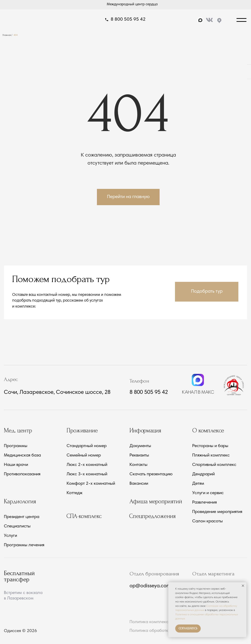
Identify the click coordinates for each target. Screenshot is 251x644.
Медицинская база (22, 456)
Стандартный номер (87, 446)
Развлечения (204, 503)
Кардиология (20, 501)
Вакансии (139, 484)
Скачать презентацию (151, 474)
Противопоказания (22, 474)
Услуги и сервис (208, 493)
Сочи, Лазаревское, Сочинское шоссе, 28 (57, 393)
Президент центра (22, 517)
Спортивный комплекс (214, 465)
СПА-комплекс (84, 516)
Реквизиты (139, 456)
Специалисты (17, 526)
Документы (140, 446)
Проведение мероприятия (217, 512)
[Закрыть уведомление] (243, 586)
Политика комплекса (150, 622)
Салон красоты (207, 521)
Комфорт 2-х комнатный (91, 484)
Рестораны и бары (210, 446)
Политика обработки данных (158, 631)
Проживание (82, 431)
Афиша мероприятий (156, 501)
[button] (207, 292)
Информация (145, 431)
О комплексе (208, 431)
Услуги (10, 536)
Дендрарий (203, 474)
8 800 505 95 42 (128, 20)
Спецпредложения (152, 516)
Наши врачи (16, 465)
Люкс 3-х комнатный (87, 474)
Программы (16, 446)
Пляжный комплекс (211, 456)
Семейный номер (84, 456)
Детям (198, 484)
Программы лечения (24, 545)
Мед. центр (18, 431)
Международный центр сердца (132, 4)
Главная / (7, 35)
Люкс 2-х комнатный (87, 465)
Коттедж (75, 493)
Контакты (138, 465)
